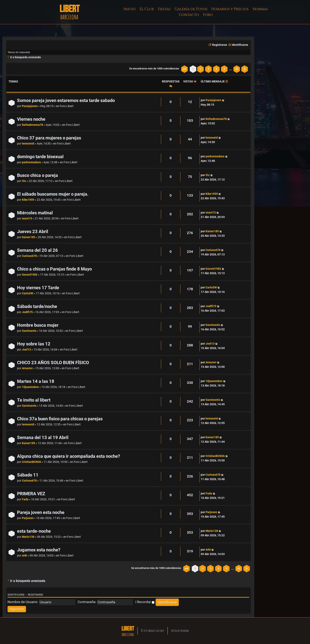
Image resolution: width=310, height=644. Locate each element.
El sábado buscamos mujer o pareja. (53, 194)
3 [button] (209, 69)
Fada (25, 499)
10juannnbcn (30, 387)
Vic (24, 181)
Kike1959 (28, 200)
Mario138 (28, 537)
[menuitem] (238, 45)
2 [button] (201, 69)
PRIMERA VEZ (31, 494)
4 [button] (216, 69)
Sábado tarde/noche (37, 306)
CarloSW (28, 293)
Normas (260, 9)
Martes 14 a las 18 (36, 381)
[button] (184, 69)
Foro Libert (67, 106)
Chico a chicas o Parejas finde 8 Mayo (54, 269)
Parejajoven (30, 106)
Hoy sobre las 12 (34, 344)
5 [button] (224, 69)
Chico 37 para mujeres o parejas (49, 138)
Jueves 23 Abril (33, 232)
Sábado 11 (28, 475)
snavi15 (27, 218)
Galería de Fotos (191, 9)
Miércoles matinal (35, 213)
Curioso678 (29, 256)
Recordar (146, 602)
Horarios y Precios (230, 9)
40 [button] (237, 69)
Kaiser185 (29, 237)
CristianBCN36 (31, 462)
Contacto (189, 15)
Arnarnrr (27, 368)
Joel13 (26, 350)
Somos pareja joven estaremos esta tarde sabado (66, 100)
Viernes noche (31, 119)
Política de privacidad (180, 631)
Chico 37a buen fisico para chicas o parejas (60, 419)
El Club (147, 9)
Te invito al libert (34, 400)
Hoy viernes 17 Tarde (38, 288)
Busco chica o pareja (37, 175)
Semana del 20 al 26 (37, 250)
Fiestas (164, 9)
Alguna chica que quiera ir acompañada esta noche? (69, 456)
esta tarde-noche (34, 531)
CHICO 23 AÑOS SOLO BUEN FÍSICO (53, 363)
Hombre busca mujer (38, 325)
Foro (208, 15)
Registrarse (35, 595)
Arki (24, 556)
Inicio (130, 9)
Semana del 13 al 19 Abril (43, 438)
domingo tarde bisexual (40, 157)
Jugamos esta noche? (39, 550)
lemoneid (28, 144)
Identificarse (16, 595)
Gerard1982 (30, 275)
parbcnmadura (31, 162)
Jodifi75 (27, 312)
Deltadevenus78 (33, 125)
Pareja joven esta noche (41, 512)
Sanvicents (29, 331)
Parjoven (28, 518)
